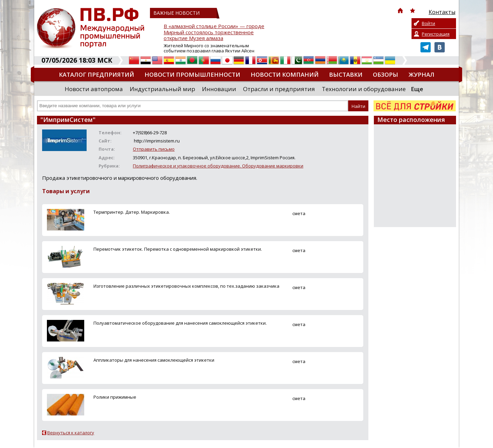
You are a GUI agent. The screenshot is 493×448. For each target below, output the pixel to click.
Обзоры (385, 74)
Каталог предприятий (97, 74)
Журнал (421, 74)
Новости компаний (285, 74)
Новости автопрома (94, 89)
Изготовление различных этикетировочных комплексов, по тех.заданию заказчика (186, 286)
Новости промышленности (192, 74)
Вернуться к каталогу (71, 433)
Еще (417, 89)
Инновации (219, 89)
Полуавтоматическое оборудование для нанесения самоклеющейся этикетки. (180, 323)
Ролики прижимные (115, 397)
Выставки (346, 74)
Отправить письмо (154, 149)
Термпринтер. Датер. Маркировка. (132, 212)
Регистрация (436, 34)
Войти (428, 23)
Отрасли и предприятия (279, 89)
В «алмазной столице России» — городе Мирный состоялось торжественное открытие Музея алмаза (214, 32)
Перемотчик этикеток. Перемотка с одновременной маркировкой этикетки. (178, 249)
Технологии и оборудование (364, 89)
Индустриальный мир (162, 89)
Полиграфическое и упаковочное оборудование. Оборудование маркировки (218, 166)
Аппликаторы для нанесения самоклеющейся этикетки (154, 360)
